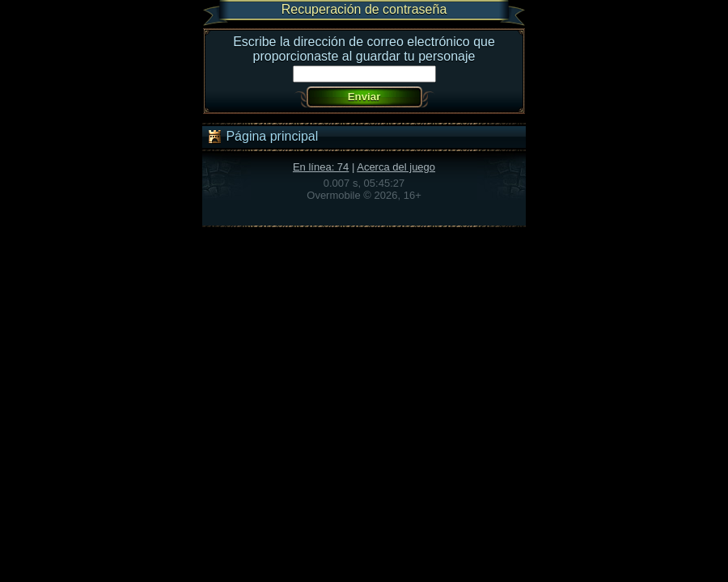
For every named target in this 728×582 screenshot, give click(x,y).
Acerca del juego (396, 167)
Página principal (262, 137)
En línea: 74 (321, 167)
